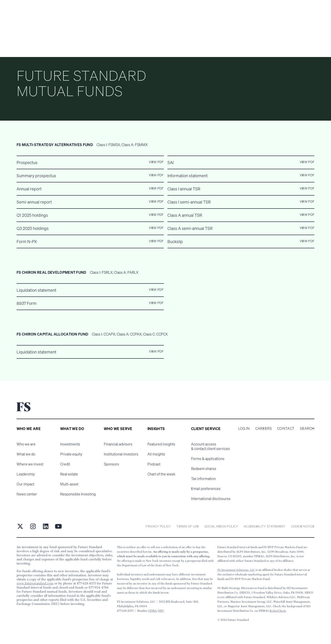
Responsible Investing (78, 494)
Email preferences (206, 489)
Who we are (26, 444)
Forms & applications (208, 459)
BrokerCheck (278, 611)
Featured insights (161, 444)
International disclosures (211, 499)
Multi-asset (69, 484)
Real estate (69, 474)
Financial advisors (118, 444)
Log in (244, 428)
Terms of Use (188, 526)
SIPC (161, 611)
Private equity (71, 454)
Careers (264, 428)
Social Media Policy (221, 526)
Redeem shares (204, 469)
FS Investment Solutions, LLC (236, 570)
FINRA (153, 611)
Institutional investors (121, 454)
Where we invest (30, 464)
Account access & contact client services (210, 446)
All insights (156, 454)
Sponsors (111, 464)
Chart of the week (161, 474)
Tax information (203, 479)
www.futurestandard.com (35, 583)
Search (307, 428)
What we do (26, 454)
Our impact (25, 484)
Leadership (26, 474)
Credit (65, 464)
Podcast (154, 464)
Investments (70, 444)
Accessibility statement (264, 526)
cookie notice (303, 526)
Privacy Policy (158, 526)
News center (27, 494)
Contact (286, 428)
